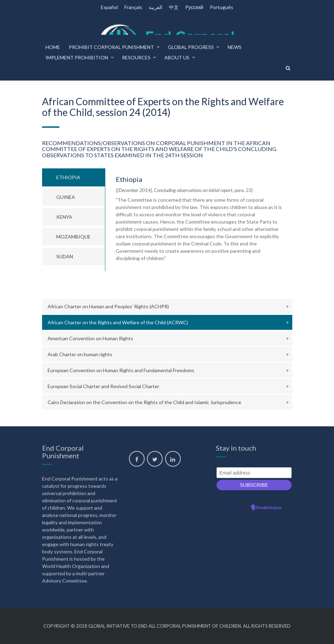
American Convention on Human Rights (90, 338)
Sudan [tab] (65, 256)
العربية (156, 7)
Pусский (194, 7)
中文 (174, 7)
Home (53, 47)
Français (133, 7)
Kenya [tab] (64, 217)
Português (222, 7)
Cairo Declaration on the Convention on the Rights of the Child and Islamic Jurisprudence (144, 402)
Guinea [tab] (66, 197)
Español (109, 7)
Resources (136, 57)
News (235, 47)
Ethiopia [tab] (68, 177)
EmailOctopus (269, 508)
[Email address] (254, 473)
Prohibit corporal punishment (111, 47)
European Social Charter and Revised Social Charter (103, 386)
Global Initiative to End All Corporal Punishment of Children (165, 626)
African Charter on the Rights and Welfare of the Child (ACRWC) (118, 322)
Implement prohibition (77, 57)
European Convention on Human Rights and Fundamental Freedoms (121, 370)
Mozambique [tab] (74, 237)
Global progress (191, 47)
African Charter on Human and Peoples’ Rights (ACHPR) (108, 306)
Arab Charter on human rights (80, 354)
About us (177, 57)
